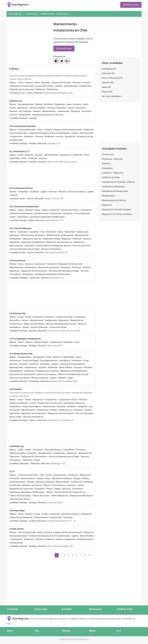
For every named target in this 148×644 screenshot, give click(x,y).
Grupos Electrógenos (32, 407)
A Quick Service (17, 529)
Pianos (81, 485)
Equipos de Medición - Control (23, 403)
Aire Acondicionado (27, 130)
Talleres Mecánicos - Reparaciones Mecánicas (72, 496)
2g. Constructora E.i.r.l (20, 151)
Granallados (107, 168)
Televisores (28, 460)
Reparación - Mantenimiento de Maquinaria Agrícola (48, 246)
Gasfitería (34, 192)
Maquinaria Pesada (51, 239)
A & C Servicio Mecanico (21, 228)
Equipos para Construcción (50, 403)
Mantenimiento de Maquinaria (60, 235)
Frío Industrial (25, 111)
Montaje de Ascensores (49, 267)
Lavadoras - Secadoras (39, 364)
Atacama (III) (108, 83)
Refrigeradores (16, 371)
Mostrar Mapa (64, 49)
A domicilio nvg (16, 446)
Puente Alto (35, 278)
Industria (37, 111)
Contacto (13, 609)
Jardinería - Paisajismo (77, 407)
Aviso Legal (41, 609)
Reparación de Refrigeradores (74, 371)
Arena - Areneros (26, 83)
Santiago (23, 118)
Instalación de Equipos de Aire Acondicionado (49, 133)
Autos (47, 478)
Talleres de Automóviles (20, 496)
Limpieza (42, 367)
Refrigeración (25, 115)
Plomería (63, 192)
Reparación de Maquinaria (33, 242)
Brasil (10, 631)
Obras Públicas (66, 367)
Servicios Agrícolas (81, 246)
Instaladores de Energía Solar (115, 191)
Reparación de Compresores (34, 413)
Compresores (51, 400)
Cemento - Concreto (81, 83)
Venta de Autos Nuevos (20, 499)
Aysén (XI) (106, 87)
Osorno (23, 253)
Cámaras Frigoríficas (57, 108)
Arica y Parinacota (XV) (112, 78)
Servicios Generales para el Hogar (25, 249)
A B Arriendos (16, 389)
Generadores (15, 407)
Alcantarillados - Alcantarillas (31, 357)
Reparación (15, 242)
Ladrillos (59, 86)
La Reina (33, 521)
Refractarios (52, 89)
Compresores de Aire (68, 400)
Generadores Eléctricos (74, 403)
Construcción (108, 155)
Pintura (46, 485)
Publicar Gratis (131, 5)
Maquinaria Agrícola (32, 239)
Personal (39, 137)
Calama (30, 93)
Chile (37, 631)
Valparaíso (35, 464)
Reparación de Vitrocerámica (59, 242)
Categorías (95, 609)
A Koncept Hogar (17, 511)
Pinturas (31, 482)
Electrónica (50, 317)
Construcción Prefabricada (22, 86)
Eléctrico (83, 400)
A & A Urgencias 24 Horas (21, 188)
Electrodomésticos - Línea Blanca (55, 361)
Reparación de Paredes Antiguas (116, 210)
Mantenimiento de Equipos (33, 235)
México (92, 631)
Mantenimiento (109, 196)
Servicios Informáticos (51, 249)
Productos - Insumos (54, 137)
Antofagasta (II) (109, 69)
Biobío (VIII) (107, 92)
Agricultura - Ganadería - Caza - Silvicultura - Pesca (41, 232)
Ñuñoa (32, 220)
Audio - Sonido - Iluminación (47, 210)
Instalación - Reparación (113, 173)
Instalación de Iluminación (21, 213)
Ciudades (67, 609)
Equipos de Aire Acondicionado (68, 130)
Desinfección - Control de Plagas (24, 361)
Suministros (23, 217)
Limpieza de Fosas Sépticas (72, 364)
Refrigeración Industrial (43, 115)
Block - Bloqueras (42, 83)
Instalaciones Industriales (113, 187)
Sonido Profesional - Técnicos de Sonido (49, 327)
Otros (79, 357)
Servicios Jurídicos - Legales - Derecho (48, 378)
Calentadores (68, 357)
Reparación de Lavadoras (47, 371)
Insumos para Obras (44, 86)
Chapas (40, 478)
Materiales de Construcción (22, 89)
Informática (80, 317)
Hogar (70, 378)
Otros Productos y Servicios (64, 485)
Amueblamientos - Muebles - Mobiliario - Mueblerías (41, 104)
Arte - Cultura (46, 475)
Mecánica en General (32, 485)
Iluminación (86, 210)
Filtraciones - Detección (112, 159)
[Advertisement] (29, 39)
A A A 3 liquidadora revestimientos (25, 339)
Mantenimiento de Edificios (114, 200)
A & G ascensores (17, 261)
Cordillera (24, 278)
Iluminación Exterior (70, 210)
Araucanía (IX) (108, 73)
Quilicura (33, 420)
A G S (12, 472)
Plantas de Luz (65, 410)
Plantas (54, 410)
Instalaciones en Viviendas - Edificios (118, 182)
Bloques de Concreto (61, 83)
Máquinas (66, 239)
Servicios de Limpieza (47, 374)
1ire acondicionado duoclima (23, 126)
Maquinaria (70, 232)
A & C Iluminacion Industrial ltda (24, 207)
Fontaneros (23, 192)
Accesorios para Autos (28, 475)
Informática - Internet (19, 320)
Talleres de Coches (41, 496)
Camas (71, 108)
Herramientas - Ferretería (54, 407)
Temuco (30, 199)
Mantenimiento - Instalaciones (78, 86)
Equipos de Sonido (65, 317)
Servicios (59, 115)
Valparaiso (24, 464)
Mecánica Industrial (45, 482)
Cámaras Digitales (38, 108)
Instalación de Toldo (111, 177)
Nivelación (40, 89)
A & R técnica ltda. (18, 314)
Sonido (26, 327)
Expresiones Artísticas (62, 478)
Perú (119, 631)
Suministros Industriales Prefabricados (47, 217)
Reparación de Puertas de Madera (117, 214)
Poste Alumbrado (82, 213)
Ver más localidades (112, 96)
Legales (75, 133)
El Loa (22, 93)
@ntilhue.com (16, 101)
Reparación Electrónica (34, 324)
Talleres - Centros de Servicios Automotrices (66, 492)
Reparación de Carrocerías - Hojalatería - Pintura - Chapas (35, 489)
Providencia (34, 381)
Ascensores (40, 264)
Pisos (24, 158)
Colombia (66, 631)
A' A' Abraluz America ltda (21, 354)
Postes (13, 217)
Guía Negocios (18, 619)
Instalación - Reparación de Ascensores (65, 264)
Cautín (22, 199)
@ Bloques (14, 69)
